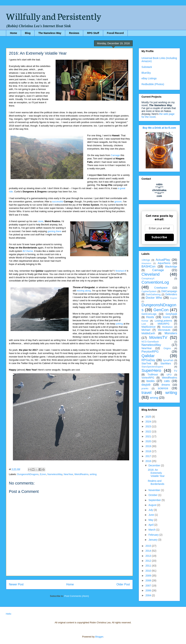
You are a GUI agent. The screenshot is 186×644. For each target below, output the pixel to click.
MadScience (148, 327)
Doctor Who (154, 298)
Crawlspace (161, 288)
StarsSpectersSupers (152, 367)
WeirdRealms (81, 474)
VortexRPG (148, 378)
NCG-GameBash (150, 342)
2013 (149, 556)
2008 (149, 580)
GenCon (161, 310)
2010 (149, 571)
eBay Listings (149, 78)
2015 (149, 546)
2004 (149, 595)
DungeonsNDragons (28, 474)
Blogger (99, 637)
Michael (146, 330)
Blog (28, 33)
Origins (167, 348)
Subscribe (159, 237)
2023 (149, 426)
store (41, 221)
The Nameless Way (50, 33)
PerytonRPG (150, 352)
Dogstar (174, 298)
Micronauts (164, 330)
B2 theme (28, 251)
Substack (147, 67)
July (151, 510)
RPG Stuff (93, 33)
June (151, 515)
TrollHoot (153, 375)
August (153, 505)
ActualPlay (163, 260)
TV (175, 371)
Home (14, 33)
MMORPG (164, 324)
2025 (149, 417)
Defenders (171, 294)
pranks (145, 389)
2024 (149, 422)
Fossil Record (115, 33)
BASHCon (148, 266)
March (152, 530)
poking (119, 324)
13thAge (146, 260)
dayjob (146, 385)
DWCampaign (169, 291)
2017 (149, 456)
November (155, 490)
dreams (166, 385)
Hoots (150, 317)
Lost (144, 324)
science (163, 388)
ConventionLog (155, 282)
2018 (149, 451)
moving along (84, 291)
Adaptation (146, 263)
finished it (121, 271)
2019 (149, 446)
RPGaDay (148, 360)
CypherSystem (149, 291)
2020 (149, 441)
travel (146, 393)
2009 (149, 576)
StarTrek (146, 363)
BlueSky (146, 73)
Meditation (167, 327)
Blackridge (171, 267)
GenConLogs (149, 314)
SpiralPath (168, 360)
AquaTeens (164, 263)
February (154, 535)
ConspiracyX (148, 279)
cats (167, 381)
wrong (154, 398)
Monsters (171, 333)
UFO (169, 375)
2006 (149, 590)
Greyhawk (171, 314)
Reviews (74, 33)
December (155, 465)
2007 (149, 586)
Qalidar (148, 356)
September (155, 500)
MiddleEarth (148, 333)
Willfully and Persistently (54, 16)
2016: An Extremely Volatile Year (156, 473)
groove (118, 202)
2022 (149, 432)
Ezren (43, 474)
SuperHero (151, 370)
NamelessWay (55, 474)
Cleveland (151, 274)
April (151, 525)
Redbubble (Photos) (153, 84)
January (153, 540)
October (153, 495)
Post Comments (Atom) (77, 596)
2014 (149, 551)
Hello (9, 614)
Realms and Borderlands (156, 482)
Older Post (123, 584)
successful (58, 202)
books (150, 381)
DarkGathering (153, 295)
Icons (166, 317)
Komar (145, 321)
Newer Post (16, 584)
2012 (149, 561)
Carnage (115, 155)
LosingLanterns (163, 321)
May (151, 520)
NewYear (68, 474)
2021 (149, 436)
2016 (149, 461)
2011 (149, 566)
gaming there (54, 231)
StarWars (166, 363)
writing (93, 474)
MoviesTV (158, 337)
